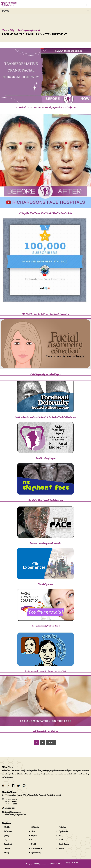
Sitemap (6, 853)
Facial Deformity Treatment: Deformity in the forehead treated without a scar (46, 417)
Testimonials (8, 831)
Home (4, 30)
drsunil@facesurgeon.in (13, 812)
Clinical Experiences (45, 584)
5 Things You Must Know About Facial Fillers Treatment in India (46, 213)
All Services (35, 827)
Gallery (6, 835)
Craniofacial (35, 840)
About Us (7, 827)
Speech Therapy (36, 853)
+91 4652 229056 (11, 801)
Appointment (8, 844)
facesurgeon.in (44, 864)
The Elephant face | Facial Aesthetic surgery (45, 500)
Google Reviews (64, 844)
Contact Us (7, 848)
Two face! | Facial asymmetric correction (45, 543)
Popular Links (63, 831)
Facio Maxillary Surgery (45, 458)
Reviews (61, 848)
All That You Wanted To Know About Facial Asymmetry (45, 314)
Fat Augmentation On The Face (45, 731)
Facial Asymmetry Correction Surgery (45, 374)
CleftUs (34, 835)
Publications (62, 827)
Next (51, 743)
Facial (33, 831)
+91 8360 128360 (10, 808)
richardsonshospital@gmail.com (15, 814)
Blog (12, 30)
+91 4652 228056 (11, 799)
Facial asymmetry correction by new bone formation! (46, 671)
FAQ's (61, 835)
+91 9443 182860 (11, 804)
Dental (34, 844)
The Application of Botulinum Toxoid (45, 626)
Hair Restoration (37, 848)
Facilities (61, 840)
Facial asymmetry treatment (29, 30)
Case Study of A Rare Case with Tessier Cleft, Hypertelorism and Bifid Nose (45, 108)
